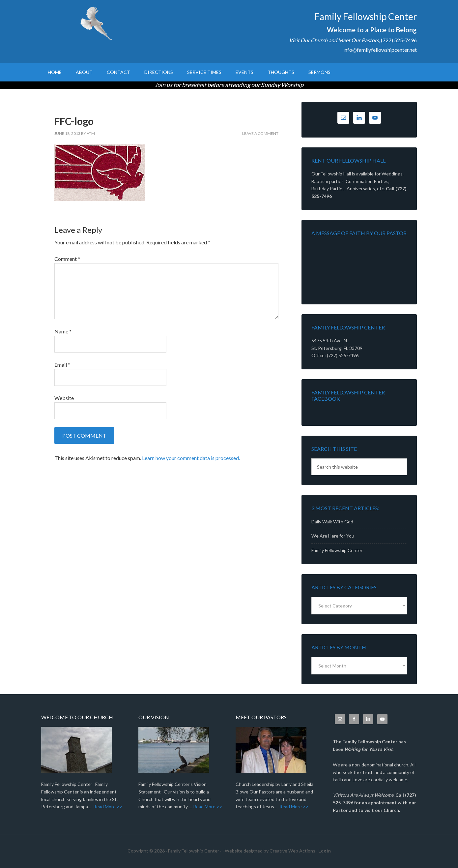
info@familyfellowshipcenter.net (380, 50)
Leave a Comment (260, 133)
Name (63, 331)
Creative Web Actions (292, 851)
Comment (67, 259)
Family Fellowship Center (97, 23)
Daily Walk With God (332, 522)
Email (62, 365)
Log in (325, 851)
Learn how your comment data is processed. (191, 458)
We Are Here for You (333, 536)
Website (64, 398)
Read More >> (108, 806)
